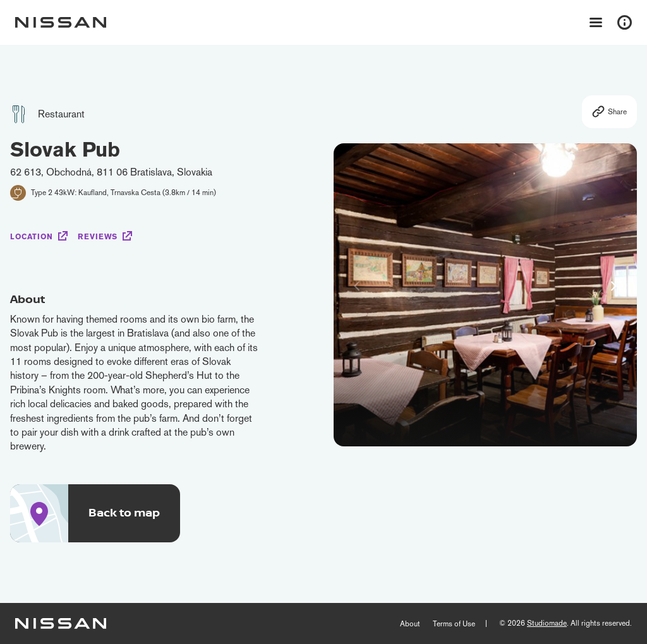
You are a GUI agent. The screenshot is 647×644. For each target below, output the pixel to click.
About (410, 624)
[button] (614, 286)
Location (32, 237)
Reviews (98, 237)
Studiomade (547, 623)
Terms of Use (454, 624)
